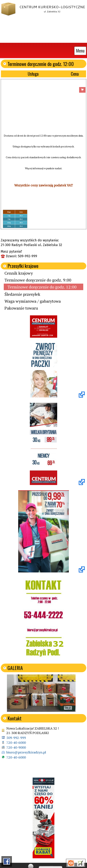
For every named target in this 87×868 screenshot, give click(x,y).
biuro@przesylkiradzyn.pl (26, 751)
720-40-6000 (16, 741)
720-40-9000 (16, 746)
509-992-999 (16, 736)
